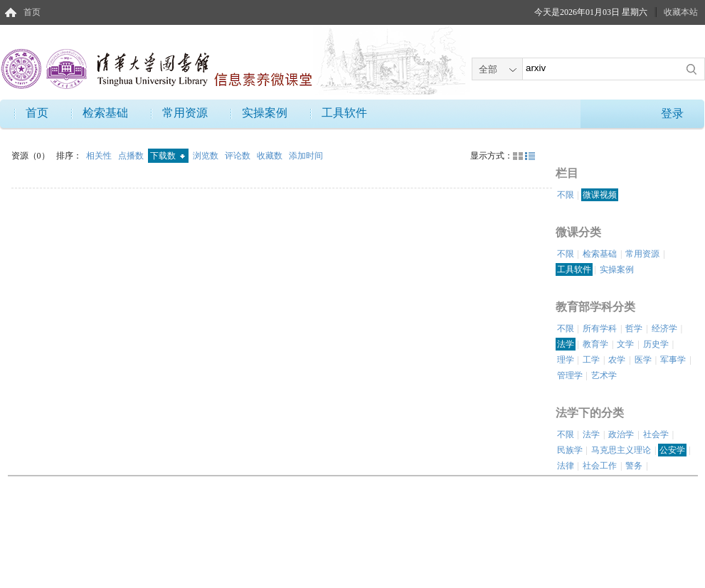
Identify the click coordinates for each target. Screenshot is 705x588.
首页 (32, 12)
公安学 (672, 450)
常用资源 (185, 113)
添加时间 (306, 156)
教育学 (595, 344)
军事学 (673, 360)
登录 (672, 113)
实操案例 (265, 113)
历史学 (656, 344)
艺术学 (604, 375)
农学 (617, 360)
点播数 (132, 156)
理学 (566, 360)
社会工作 (600, 466)
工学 (591, 360)
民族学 (570, 450)
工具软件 (344, 113)
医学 (643, 360)
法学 (566, 344)
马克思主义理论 (621, 450)
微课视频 (600, 195)
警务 (634, 466)
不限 (566, 195)
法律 (566, 466)
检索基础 (105, 113)
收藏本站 (681, 12)
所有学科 (600, 328)
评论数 (239, 156)
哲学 (634, 328)
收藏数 (271, 156)
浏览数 (207, 156)
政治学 (621, 434)
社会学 (656, 434)
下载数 (168, 156)
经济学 (664, 328)
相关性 (100, 156)
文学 (625, 344)
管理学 (570, 375)
